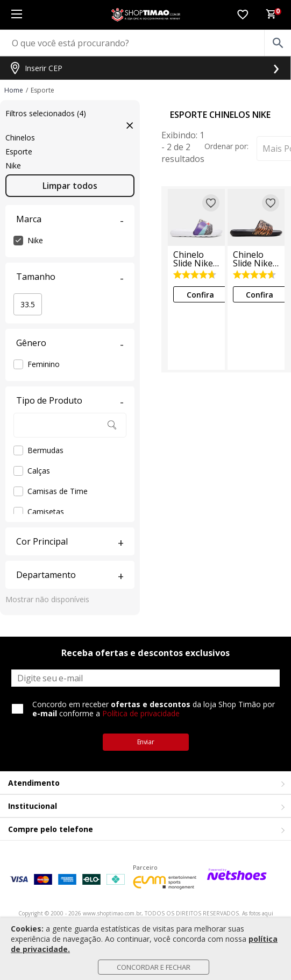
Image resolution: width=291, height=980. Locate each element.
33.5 (28, 304)
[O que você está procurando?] (145, 43)
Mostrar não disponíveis (47, 599)
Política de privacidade (141, 713)
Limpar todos (70, 186)
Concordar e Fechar (154, 967)
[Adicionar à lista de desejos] (211, 203)
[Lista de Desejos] (243, 15)
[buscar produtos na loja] (278, 43)
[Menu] (16, 15)
